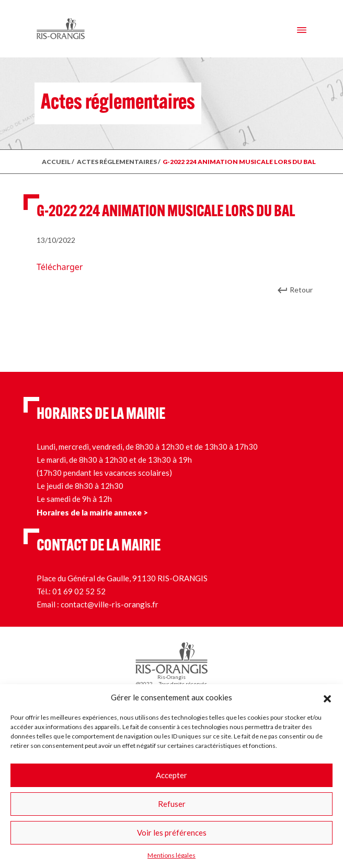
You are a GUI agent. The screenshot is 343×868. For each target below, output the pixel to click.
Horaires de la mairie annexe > (92, 512)
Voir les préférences (172, 832)
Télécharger (60, 267)
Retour (301, 290)
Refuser (172, 804)
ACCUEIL (56, 162)
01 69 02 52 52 (79, 591)
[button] (327, 697)
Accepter (171, 775)
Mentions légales (171, 855)
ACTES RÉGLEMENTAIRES (117, 162)
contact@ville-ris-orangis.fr (110, 604)
